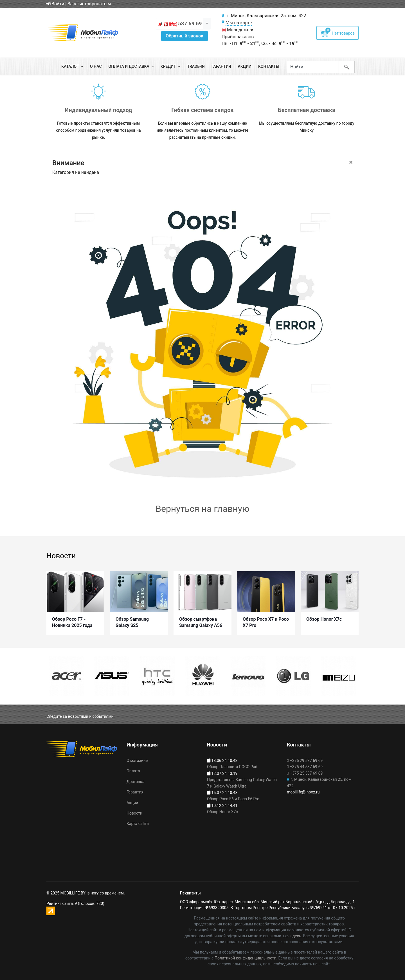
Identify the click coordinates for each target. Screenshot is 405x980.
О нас (96, 66)
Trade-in (196, 66)
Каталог (70, 66)
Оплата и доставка (129, 66)
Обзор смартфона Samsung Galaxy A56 (201, 620)
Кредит (168, 66)
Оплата (133, 771)
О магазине (137, 761)
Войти (55, 4)
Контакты (269, 66)
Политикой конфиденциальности (245, 958)
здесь (296, 936)
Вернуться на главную (202, 509)
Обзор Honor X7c (324, 617)
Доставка (135, 782)
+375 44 (306, 767)
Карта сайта (138, 824)
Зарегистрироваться (89, 4)
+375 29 (306, 761)
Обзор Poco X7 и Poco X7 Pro (266, 620)
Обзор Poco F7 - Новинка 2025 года (72, 620)
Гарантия (221, 66)
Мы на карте (239, 23)
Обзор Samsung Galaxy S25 (132, 620)
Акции (245, 66)
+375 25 (306, 773)
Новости (134, 813)
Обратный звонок (184, 36)
